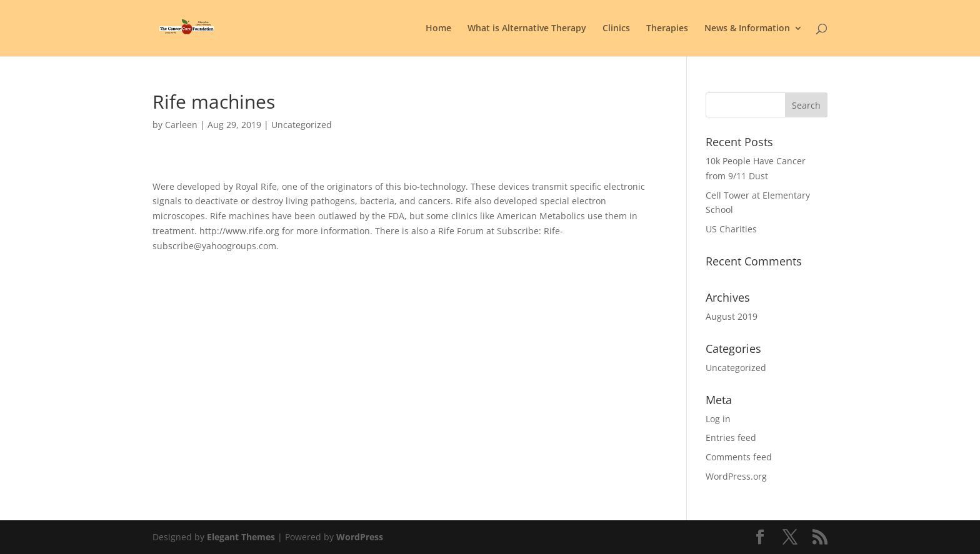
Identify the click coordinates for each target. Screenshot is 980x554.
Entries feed (731, 438)
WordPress (360, 537)
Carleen (181, 125)
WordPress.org (736, 476)
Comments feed (739, 457)
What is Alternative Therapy (527, 29)
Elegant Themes (241, 537)
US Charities (731, 229)
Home (438, 29)
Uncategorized (736, 368)
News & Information (747, 29)
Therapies (667, 29)
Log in (718, 419)
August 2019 (732, 316)
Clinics (616, 29)
